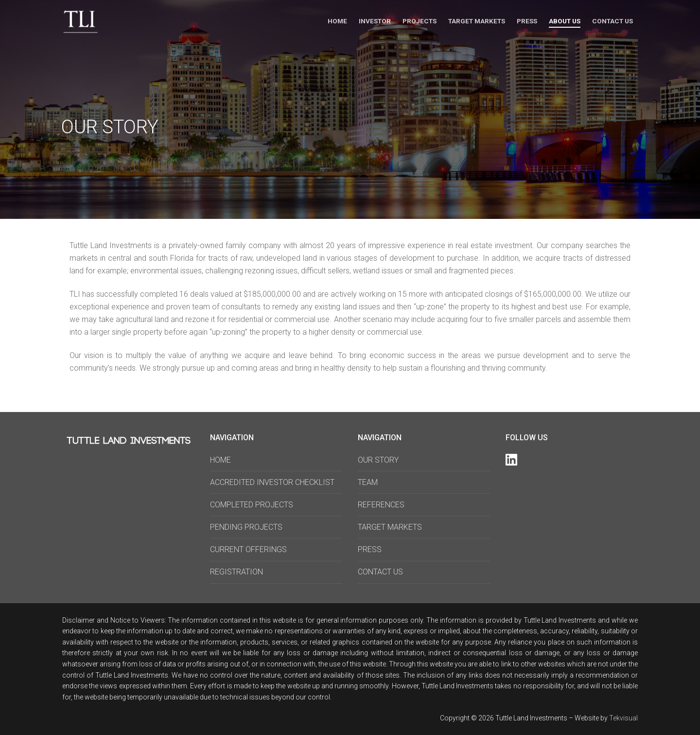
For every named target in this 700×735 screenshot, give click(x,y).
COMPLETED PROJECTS (252, 505)
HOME (220, 460)
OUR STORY (378, 460)
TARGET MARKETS (390, 527)
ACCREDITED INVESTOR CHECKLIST (272, 482)
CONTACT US (380, 572)
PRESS (370, 549)
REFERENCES (381, 505)
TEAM (368, 482)
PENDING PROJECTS (246, 527)
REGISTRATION (236, 572)
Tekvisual (623, 718)
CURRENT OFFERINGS (248, 549)
